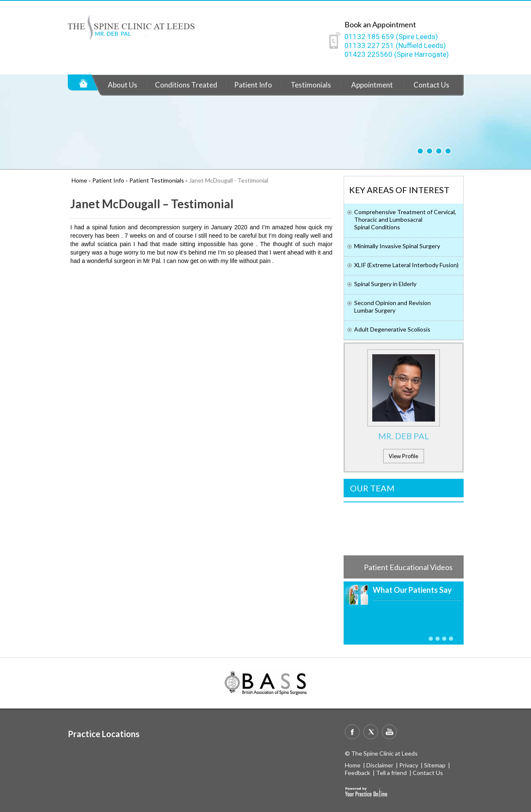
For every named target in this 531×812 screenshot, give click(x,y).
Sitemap (435, 765)
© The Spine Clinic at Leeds (381, 753)
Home (83, 82)
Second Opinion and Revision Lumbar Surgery (392, 306)
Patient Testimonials (157, 180)
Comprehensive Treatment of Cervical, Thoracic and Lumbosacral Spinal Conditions (405, 219)
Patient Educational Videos (408, 567)
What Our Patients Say (412, 590)
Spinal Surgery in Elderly (385, 284)
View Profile (403, 456)
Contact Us (431, 85)
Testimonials (311, 85)
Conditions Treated (186, 85)
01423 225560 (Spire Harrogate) (397, 54)
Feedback (358, 773)
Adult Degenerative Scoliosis (392, 329)
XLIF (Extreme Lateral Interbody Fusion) (406, 265)
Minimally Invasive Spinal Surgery (397, 246)
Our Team (372, 488)
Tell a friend (391, 773)
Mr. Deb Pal (404, 436)
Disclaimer (380, 765)
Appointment (372, 85)
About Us (123, 85)
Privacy (409, 765)
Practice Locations (104, 734)
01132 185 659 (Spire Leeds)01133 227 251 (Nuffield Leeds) (395, 41)
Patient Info (253, 85)
